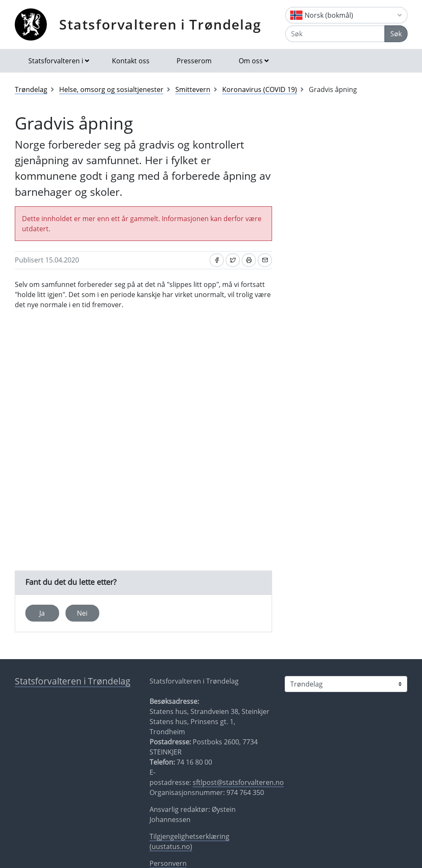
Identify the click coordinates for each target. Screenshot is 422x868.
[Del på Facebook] (217, 260)
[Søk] (335, 34)
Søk (396, 34)
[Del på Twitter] (233, 260)
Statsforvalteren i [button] (56, 61)
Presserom (194, 61)
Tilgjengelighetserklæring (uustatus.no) (189, 841)
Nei (82, 613)
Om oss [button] (251, 61)
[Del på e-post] (265, 260)
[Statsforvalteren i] (346, 684)
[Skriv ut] (249, 260)
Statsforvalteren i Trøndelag (160, 24)
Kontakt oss (131, 61)
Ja (42, 613)
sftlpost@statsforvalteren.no (238, 782)
